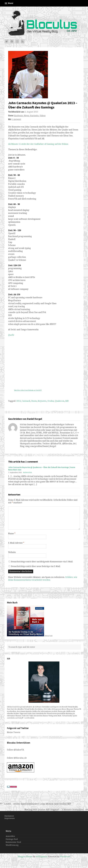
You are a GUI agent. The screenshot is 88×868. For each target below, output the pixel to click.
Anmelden (10, 836)
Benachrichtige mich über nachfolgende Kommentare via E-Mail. (42, 562)
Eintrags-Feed (12, 839)
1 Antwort (16, 119)
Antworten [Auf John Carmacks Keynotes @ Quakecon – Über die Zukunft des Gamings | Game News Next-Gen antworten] (27, 472)
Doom (34, 401)
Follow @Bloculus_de (17, 758)
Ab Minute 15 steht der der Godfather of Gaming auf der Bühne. (38, 144)
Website (12, 552)
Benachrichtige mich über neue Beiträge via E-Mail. (36, 566)
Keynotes (42, 401)
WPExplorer (42, 857)
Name (12, 533)
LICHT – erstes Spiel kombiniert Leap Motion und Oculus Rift (36, 804)
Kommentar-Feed (13, 842)
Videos (43, 116)
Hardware (18, 116)
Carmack (26, 401)
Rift (67, 401)
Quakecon (60, 401)
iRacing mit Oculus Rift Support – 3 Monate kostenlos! (56, 809)
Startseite (34, 116)
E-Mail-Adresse (16, 543)
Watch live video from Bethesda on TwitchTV (28, 390)
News (26, 116)
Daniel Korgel (17, 707)
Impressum (10, 818)
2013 (19, 401)
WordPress (65, 857)
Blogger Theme (25, 857)
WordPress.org (12, 845)
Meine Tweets (14, 732)
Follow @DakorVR (15, 750)
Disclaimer (9, 816)
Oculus (51, 401)
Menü (9, 3)
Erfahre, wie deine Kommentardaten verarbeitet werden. (43, 578)
